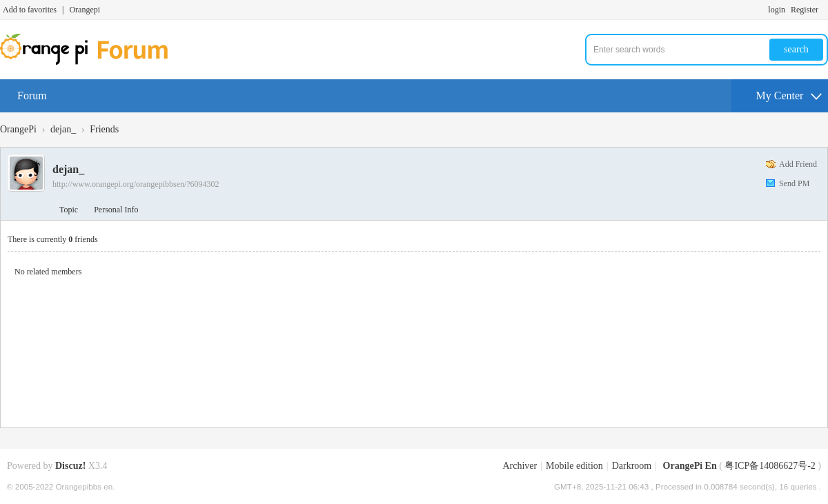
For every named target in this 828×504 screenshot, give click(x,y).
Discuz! (70, 466)
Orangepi (85, 10)
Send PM (794, 183)
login (777, 10)
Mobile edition (574, 466)
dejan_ (63, 129)
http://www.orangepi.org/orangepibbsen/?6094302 (136, 184)
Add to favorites (30, 10)
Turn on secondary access (825, 10)
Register (805, 10)
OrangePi (18, 129)
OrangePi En (690, 466)
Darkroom (632, 466)
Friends (104, 129)
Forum (32, 95)
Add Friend (798, 164)
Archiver (520, 466)
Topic (69, 210)
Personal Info (116, 210)
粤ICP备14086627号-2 (770, 466)
